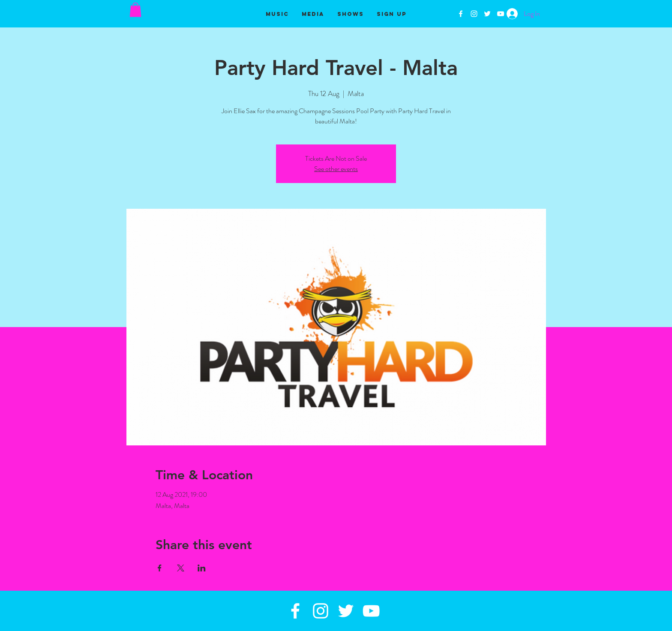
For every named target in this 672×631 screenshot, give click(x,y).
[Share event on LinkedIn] (202, 568)
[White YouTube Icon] (501, 14)
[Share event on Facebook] (160, 568)
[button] (135, 10)
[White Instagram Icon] (474, 14)
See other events (336, 169)
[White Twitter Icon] (487, 14)
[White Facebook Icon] (461, 14)
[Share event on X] (181, 568)
